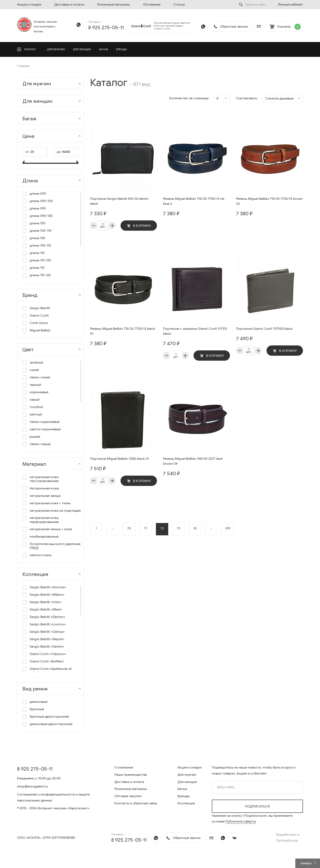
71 (146, 529)
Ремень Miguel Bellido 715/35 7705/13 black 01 (123, 331)
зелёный (36, 363)
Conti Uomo (39, 323)
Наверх (309, 863)
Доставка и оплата (69, 5)
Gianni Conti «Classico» (48, 654)
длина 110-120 (40, 260)
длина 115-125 (40, 275)
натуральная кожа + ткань (50, 503)
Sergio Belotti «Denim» (47, 647)
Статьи (179, 5)
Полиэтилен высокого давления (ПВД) (55, 546)
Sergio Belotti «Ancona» (48, 587)
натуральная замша (45, 496)
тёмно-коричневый (45, 422)
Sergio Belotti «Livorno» (48, 624)
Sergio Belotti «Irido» (46, 602)
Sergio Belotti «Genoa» (47, 632)
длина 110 (37, 253)
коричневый (39, 392)
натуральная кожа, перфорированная (44, 520)
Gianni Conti (39, 316)
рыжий (35, 437)
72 (162, 529)
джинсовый (39, 702)
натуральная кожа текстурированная (44, 479)
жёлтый (36, 415)
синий (34, 370)
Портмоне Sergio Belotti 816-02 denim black (119, 201)
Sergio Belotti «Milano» (47, 595)
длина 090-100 (41, 201)
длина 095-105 (41, 216)
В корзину (139, 226)
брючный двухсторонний (49, 717)
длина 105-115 (40, 246)
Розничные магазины (114, 5)
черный (35, 385)
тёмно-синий (40, 377)
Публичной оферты (241, 821)
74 (195, 529)
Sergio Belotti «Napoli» (47, 639)
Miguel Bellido (40, 330)
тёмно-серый (40, 444)
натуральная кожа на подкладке (55, 511)
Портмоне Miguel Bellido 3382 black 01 (119, 459)
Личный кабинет (290, 5)
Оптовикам (152, 5)
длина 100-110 (41, 231)
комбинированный (44, 537)
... (113, 529)
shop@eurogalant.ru (32, 786)
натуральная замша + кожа (51, 529)
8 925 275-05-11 (106, 28)
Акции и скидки (29, 5)
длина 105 (37, 238)
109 (228, 529)
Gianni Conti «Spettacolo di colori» (51, 671)
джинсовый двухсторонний (51, 724)
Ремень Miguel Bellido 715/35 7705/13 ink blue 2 (194, 201)
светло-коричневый (45, 429)
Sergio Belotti (40, 308)
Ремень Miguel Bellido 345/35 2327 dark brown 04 (193, 462)
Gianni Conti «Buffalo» (47, 662)
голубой (36, 407)
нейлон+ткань (41, 555)
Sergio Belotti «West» (46, 610)
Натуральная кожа (44, 488)
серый (35, 400)
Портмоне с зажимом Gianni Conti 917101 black (195, 331)
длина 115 (37, 268)
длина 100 (38, 223)
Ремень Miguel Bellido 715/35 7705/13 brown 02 (269, 201)
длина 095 (38, 209)
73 (179, 529)
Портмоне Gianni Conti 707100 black (264, 329)
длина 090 (38, 194)
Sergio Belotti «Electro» (47, 617)
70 (129, 529)
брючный (37, 709)
